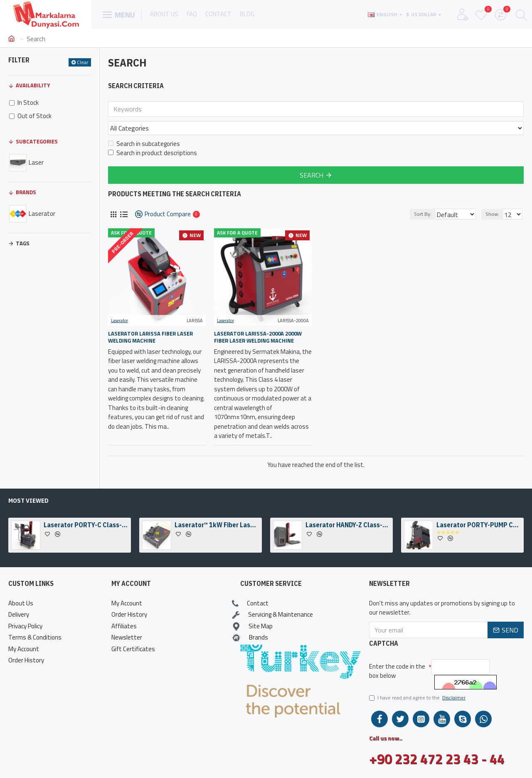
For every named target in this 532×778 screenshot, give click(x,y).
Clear (83, 62)
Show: (495, 196)
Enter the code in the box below (397, 671)
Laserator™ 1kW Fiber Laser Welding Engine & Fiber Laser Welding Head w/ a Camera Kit (217, 525)
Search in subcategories (144, 126)
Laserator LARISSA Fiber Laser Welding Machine (150, 319)
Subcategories (37, 141)
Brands (26, 192)
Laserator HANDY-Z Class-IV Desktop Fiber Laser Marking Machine (348, 525)
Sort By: (417, 196)
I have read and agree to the (418, 698)
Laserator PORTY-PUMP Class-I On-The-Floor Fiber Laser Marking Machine (479, 525)
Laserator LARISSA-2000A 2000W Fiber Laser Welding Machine (258, 319)
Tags (23, 243)
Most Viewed (28, 501)
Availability (33, 85)
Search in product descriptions (153, 135)
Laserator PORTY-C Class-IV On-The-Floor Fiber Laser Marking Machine (86, 525)
